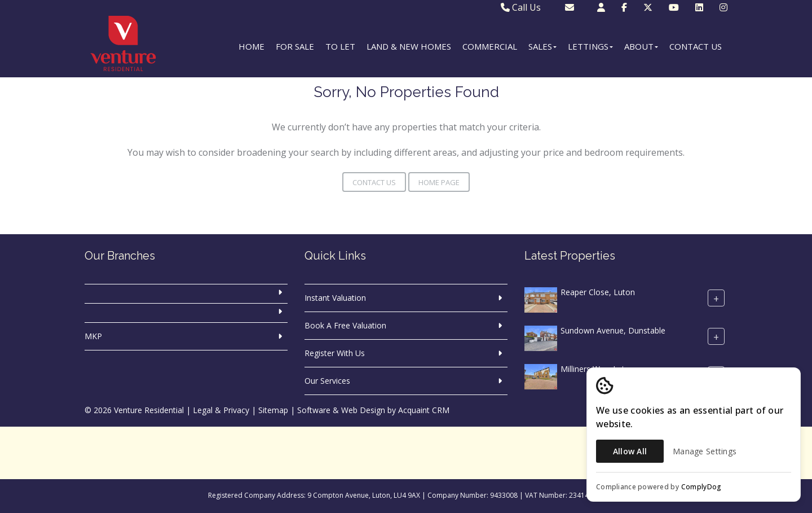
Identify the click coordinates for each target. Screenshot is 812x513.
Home (251, 46)
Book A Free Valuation (345, 325)
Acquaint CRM (424, 410)
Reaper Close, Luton (598, 292)
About (641, 46)
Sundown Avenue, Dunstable (613, 330)
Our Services (327, 381)
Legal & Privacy (221, 410)
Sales (542, 46)
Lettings (590, 46)
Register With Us (335, 353)
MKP (93, 336)
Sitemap (273, 410)
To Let (340, 46)
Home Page (427, 182)
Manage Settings (705, 451)
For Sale (295, 46)
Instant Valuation (335, 298)
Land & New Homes (409, 46)
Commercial (490, 46)
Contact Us (696, 46)
